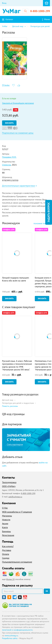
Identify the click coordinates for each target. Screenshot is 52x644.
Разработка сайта (10, 638)
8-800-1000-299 (40, 11)
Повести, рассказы (10, 406)
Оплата (6, 554)
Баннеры (6, 531)
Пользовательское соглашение (17, 562)
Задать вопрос (49, 212)
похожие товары (42, 223)
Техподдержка (9, 482)
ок (47, 591)
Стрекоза (6, 165)
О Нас (5, 508)
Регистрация (8, 535)
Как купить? (8, 546)
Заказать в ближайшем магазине (18, 103)
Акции (5, 523)
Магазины (7, 516)
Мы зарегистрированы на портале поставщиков (17, 605)
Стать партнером (15, 444)
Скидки (6, 558)
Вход (4, 3)
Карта (5, 527)
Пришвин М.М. (9, 157)
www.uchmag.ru (11, 636)
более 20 (11, 579)
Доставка (7, 550)
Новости (6, 520)
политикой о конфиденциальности (17, 630)
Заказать (9, 123)
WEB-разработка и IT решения (17, 512)
